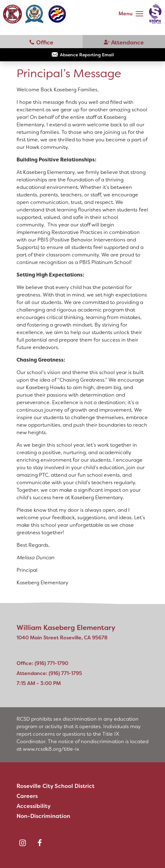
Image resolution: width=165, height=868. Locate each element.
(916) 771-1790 (41, 42)
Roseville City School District (56, 786)
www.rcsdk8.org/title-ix (51, 749)
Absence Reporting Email (87, 55)
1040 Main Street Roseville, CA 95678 (62, 638)
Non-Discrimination (43, 816)
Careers (27, 796)
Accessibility (34, 806)
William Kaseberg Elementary (66, 628)
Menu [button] (126, 14)
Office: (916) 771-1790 (42, 663)
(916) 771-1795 (124, 42)
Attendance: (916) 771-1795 (49, 673)
